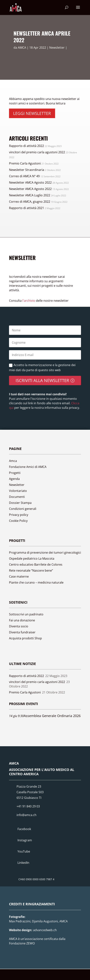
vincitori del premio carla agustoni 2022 (37, 152)
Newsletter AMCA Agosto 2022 (30, 182)
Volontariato (18, 491)
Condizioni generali (23, 509)
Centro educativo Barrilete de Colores (36, 564)
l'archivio (29, 301)
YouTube (24, 851)
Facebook (24, 829)
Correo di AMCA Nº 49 (24, 176)
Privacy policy (19, 515)
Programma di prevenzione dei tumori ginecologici (45, 553)
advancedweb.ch (45, 930)
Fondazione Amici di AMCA (28, 467)
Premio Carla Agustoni (25, 163)
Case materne (19, 576)
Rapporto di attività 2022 (26, 146)
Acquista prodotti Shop (25, 638)
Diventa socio (19, 626)
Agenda (14, 479)
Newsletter (57, 48)
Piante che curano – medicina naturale (36, 582)
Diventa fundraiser (22, 632)
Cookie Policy (18, 521)
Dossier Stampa (20, 503)
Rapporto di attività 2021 (26, 208)
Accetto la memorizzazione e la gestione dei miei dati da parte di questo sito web (42, 367)
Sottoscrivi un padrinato (26, 614)
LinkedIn (23, 863)
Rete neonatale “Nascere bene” (31, 570)
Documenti (17, 497)
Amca (13, 461)
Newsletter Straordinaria (27, 170)
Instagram (25, 840)
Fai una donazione (22, 620)
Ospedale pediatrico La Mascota (32, 559)
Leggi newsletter (32, 113)
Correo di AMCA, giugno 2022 (30, 202)
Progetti (15, 473)
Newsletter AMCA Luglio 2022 (30, 195)
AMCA (22, 48)
